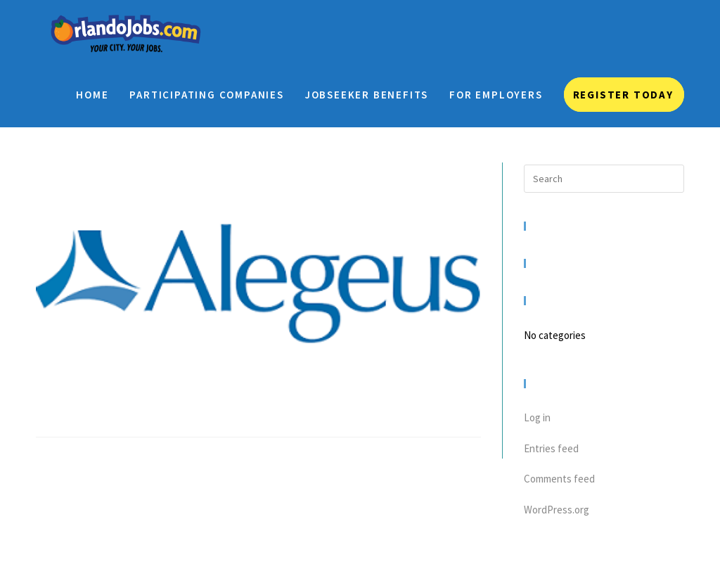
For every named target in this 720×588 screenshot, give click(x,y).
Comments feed (559, 479)
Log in (537, 417)
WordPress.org (557, 510)
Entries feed (551, 448)
